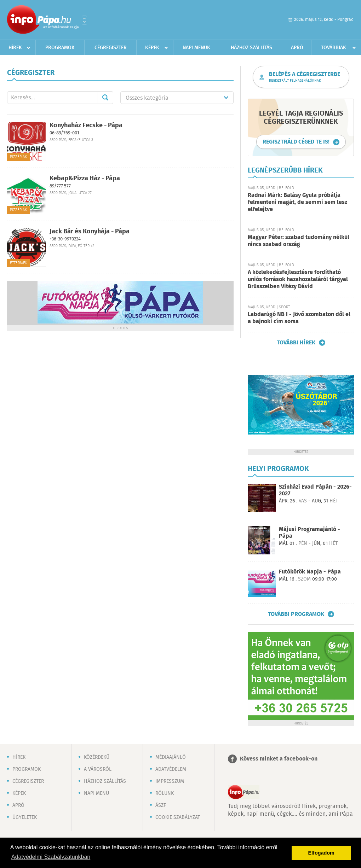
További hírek (296, 343)
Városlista (84, 20)
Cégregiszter (111, 48)
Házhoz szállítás (251, 48)
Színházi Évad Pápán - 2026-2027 (315, 490)
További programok (296, 614)
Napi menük (196, 48)
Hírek (15, 48)
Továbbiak (334, 48)
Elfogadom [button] (321, 853)
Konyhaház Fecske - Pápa (86, 126)
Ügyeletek (25, 817)
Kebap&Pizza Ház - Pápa (85, 179)
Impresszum (170, 781)
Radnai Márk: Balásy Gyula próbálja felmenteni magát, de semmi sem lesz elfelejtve (297, 202)
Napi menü (96, 793)
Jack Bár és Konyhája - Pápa (90, 232)
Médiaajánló (171, 757)
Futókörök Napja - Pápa (310, 572)
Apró (297, 48)
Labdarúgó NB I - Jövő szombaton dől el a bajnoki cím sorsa (299, 318)
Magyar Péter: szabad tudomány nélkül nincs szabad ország (299, 241)
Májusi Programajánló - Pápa (310, 533)
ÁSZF (161, 805)
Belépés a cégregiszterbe (305, 77)
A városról (98, 769)
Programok (60, 48)
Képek (152, 48)
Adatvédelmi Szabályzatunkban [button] (51, 857)
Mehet (105, 98)
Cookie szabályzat (178, 817)
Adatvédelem (171, 769)
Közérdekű (97, 757)
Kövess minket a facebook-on (279, 759)
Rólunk (165, 793)
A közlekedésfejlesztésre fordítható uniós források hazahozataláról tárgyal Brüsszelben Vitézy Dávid (298, 279)
